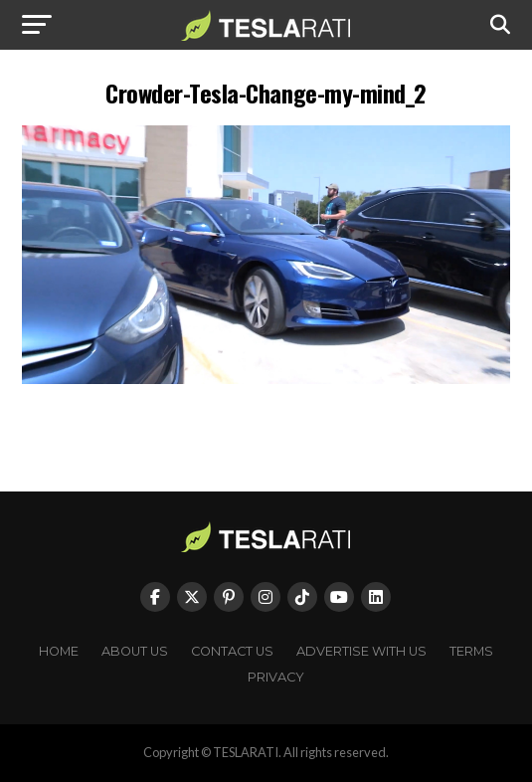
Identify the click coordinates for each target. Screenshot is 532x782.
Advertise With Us (361, 651)
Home (59, 651)
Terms (471, 651)
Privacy (276, 677)
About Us (135, 651)
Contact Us (232, 651)
